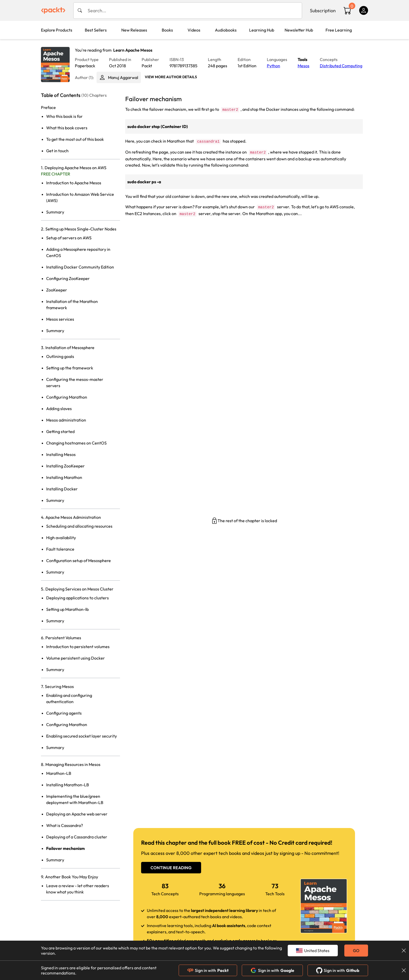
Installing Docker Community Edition (80, 267)
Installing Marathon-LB (68, 785)
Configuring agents (64, 713)
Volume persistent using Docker (76, 658)
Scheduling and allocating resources (79, 526)
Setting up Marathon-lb (67, 609)
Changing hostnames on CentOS (76, 443)
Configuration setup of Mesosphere (79, 561)
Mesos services (60, 319)
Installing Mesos (61, 454)
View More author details (171, 77)
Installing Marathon (64, 477)
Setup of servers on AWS (69, 238)
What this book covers (67, 128)
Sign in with (208, 970)
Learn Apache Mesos (133, 50)
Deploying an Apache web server (77, 814)
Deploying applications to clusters (77, 598)
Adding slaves (59, 409)
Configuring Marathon (67, 397)
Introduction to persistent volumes (78, 647)
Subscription (323, 11)
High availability (61, 538)
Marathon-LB (59, 773)
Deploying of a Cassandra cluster (77, 837)
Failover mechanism (65, 848)
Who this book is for (64, 116)
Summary (55, 212)
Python (273, 66)
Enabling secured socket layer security (82, 736)
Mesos (303, 66)
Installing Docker (62, 489)
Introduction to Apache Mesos (74, 183)
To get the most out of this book (75, 139)
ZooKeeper (57, 290)
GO (356, 951)
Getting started (60, 431)
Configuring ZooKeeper (68, 278)
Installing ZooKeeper (65, 466)
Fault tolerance (60, 549)
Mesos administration (66, 420)
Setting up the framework (70, 368)
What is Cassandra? (65, 825)
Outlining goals (60, 356)
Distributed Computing (341, 66)
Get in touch (57, 151)
